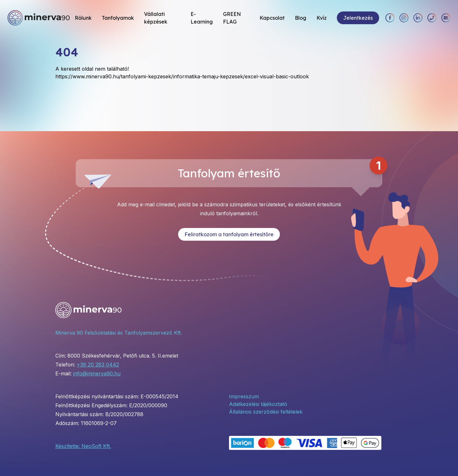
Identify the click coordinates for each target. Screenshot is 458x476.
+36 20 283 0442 (98, 365)
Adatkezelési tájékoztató (258, 404)
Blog (301, 18)
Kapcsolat (272, 18)
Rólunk (83, 18)
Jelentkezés (358, 18)
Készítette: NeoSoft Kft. (83, 446)
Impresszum (244, 396)
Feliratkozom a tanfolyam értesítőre (229, 234)
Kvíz (322, 18)
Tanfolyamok (118, 18)
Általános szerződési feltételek (266, 412)
